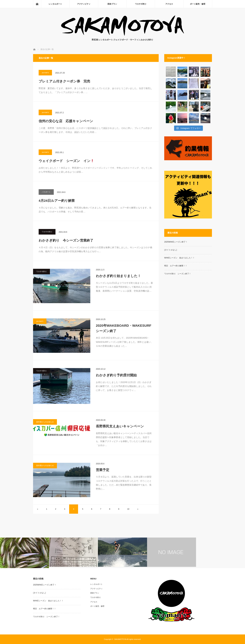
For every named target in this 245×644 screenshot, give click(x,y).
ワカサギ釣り (141, 4)
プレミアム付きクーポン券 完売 (64, 81)
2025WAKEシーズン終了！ (176, 242)
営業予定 (103, 470)
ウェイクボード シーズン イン (66, 161)
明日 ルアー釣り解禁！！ (176, 266)
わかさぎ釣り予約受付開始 (116, 375)
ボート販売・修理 (198, 4)
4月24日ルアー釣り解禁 (57, 201)
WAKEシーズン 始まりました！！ (179, 258)
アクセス (169, 4)
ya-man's (45, 73)
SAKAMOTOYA (120, 639)
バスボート (46, 192)
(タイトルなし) (171, 250)
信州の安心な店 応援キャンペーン (66, 121)
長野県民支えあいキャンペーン (120, 426)
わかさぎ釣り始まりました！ (118, 276)
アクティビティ (84, 4)
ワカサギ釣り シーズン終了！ (178, 274)
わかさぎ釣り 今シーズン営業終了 (66, 240)
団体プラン (112, 4)
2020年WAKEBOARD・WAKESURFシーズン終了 (124, 328)
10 (128, 509)
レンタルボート (55, 4)
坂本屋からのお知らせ (45, 422)
